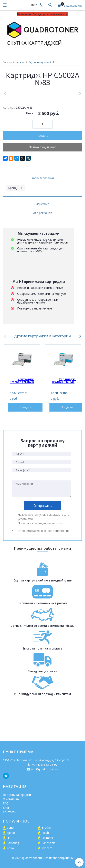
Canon (11, 828)
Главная (7, 62)
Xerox (11, 848)
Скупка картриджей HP (42, 62)
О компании (11, 799)
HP (9, 838)
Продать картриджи (17, 795)
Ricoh (45, 833)
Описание (42, 244)
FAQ (6, 803)
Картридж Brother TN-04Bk (22, 420)
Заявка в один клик (42, 187)
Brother (47, 828)
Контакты (10, 812)
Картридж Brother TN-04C (64, 420)
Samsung (13, 843)
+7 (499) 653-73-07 (44, 765)
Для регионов (42, 253)
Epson (11, 833)
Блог (6, 808)
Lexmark (47, 838)
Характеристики (43, 218)
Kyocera (47, 848)
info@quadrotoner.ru (44, 769)
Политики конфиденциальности (40, 563)
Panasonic (48, 843)
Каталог (20, 62)
